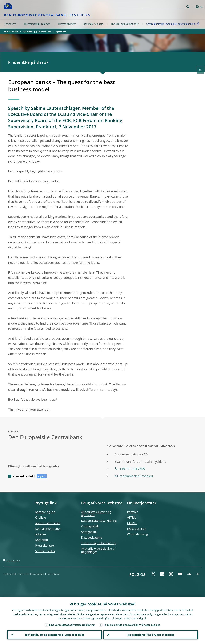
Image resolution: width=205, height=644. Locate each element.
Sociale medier (45, 551)
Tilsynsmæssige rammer (37, 24)
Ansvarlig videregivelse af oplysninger (98, 550)
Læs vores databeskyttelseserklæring (72, 624)
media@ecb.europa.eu (136, 476)
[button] (193, 7)
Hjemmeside (11, 31)
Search (188, 7)
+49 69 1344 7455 (132, 469)
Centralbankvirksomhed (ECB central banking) (173, 24)
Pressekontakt (24, 476)
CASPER (132, 523)
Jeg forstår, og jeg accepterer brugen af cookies (54, 635)
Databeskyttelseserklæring (99, 521)
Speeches (61, 31)
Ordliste (41, 517)
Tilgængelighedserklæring (99, 543)
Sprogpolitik (89, 532)
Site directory (13, 561)
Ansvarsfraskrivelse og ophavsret (96, 513)
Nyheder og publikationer (125, 24)
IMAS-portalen (137, 529)
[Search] (169, 6)
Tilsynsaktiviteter (67, 24)
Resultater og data (93, 24)
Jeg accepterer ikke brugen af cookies (151, 635)
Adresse (41, 534)
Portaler (132, 512)
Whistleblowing (137, 534)
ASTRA (131, 517)
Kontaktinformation (48, 529)
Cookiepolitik (90, 526)
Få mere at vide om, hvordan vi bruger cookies (132, 624)
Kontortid (42, 540)
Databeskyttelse (92, 537)
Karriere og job (45, 512)
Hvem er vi (10, 24)
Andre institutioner (48, 523)
